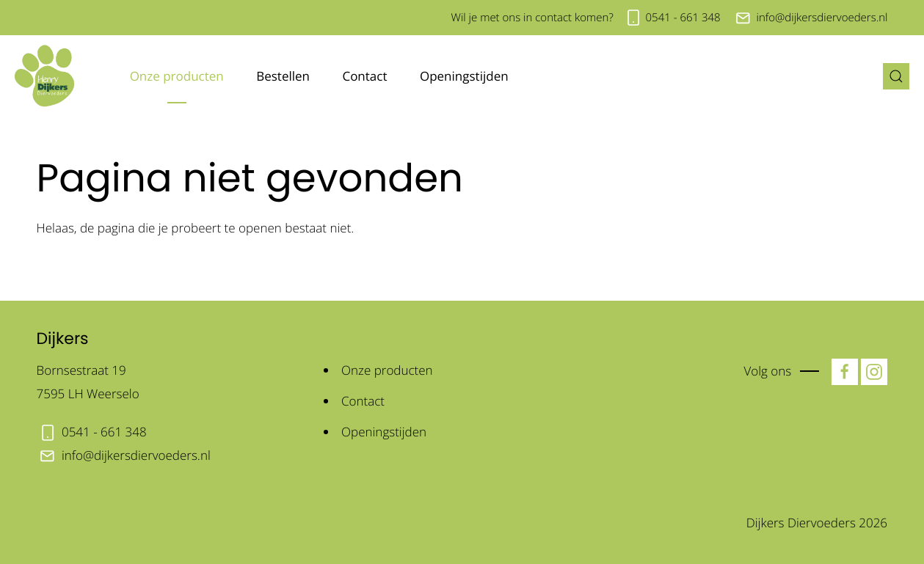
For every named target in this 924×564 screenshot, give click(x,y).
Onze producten (177, 76)
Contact (364, 76)
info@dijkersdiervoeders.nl (822, 18)
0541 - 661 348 (683, 18)
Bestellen (283, 76)
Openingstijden (464, 76)
